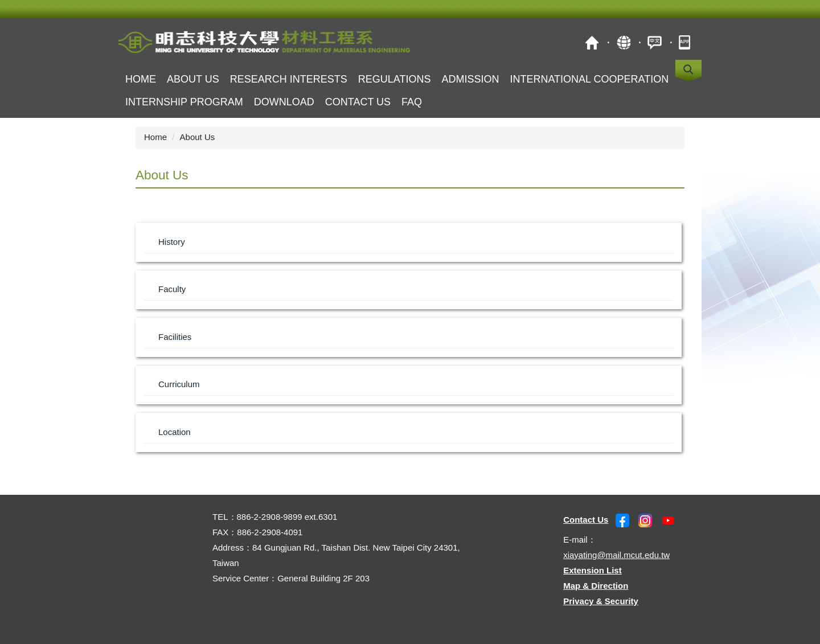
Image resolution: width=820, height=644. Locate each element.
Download (284, 102)
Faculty (172, 289)
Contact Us (586, 520)
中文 (655, 42)
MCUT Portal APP (686, 42)
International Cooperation (589, 79)
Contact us (358, 102)
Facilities (175, 337)
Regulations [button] (395, 79)
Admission (470, 79)
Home (141, 79)
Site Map (623, 42)
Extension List (593, 570)
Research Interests (289, 79)
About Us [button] (193, 79)
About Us (198, 137)
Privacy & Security (601, 601)
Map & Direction (596, 586)
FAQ (412, 102)
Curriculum (179, 384)
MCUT (592, 42)
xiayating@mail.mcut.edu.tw (616, 555)
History (172, 242)
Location (175, 432)
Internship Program (184, 102)
